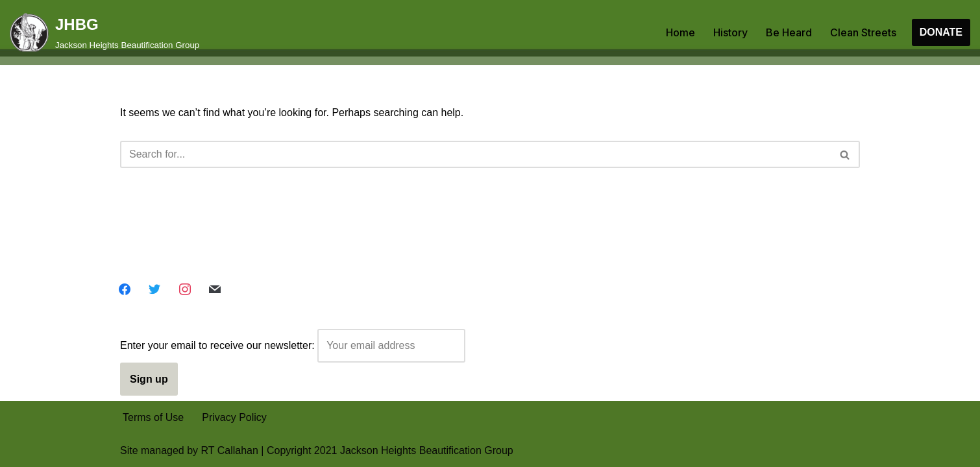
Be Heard (789, 32)
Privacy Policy (234, 417)
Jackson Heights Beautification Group (427, 450)
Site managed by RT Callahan (189, 450)
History (730, 32)
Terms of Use (153, 417)
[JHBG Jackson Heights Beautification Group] (104, 32)
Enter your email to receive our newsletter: (293, 345)
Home (680, 32)
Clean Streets (863, 32)
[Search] (475, 154)
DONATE (941, 32)
